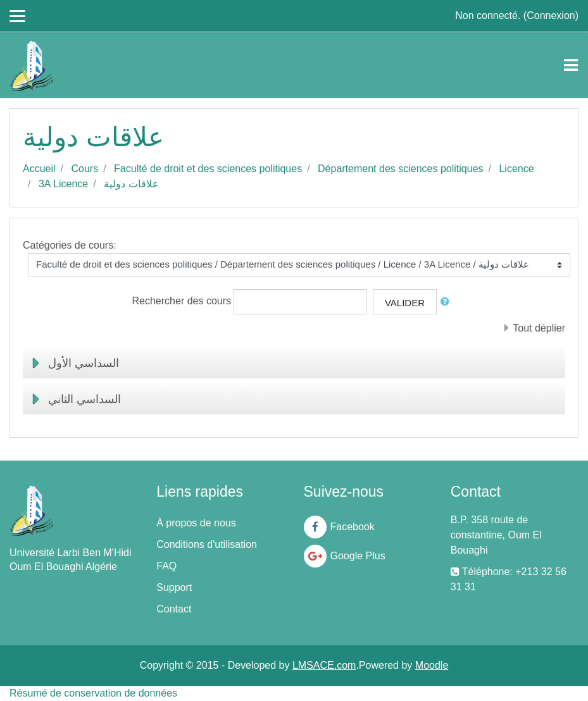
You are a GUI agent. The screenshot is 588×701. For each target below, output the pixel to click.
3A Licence (63, 184)
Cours (84, 169)
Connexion (551, 16)
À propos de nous (196, 523)
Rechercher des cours (182, 301)
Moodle (432, 665)
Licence (516, 169)
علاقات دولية (131, 184)
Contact (174, 609)
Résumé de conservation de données (93, 693)
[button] (447, 302)
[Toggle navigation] (571, 65)
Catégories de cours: (70, 245)
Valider (405, 303)
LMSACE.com (324, 665)
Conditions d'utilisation (207, 544)
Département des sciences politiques (400, 169)
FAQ (166, 566)
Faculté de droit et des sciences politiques (208, 169)
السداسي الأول (84, 363)
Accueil (39, 169)
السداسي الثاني (84, 399)
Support (174, 587)
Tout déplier (539, 328)
